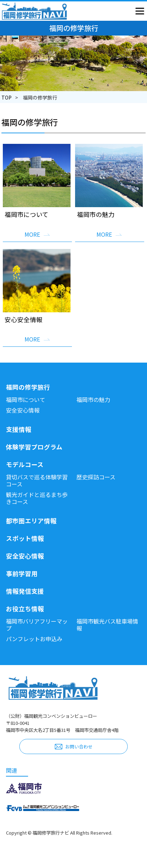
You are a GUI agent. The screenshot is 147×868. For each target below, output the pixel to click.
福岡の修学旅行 (28, 387)
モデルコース (25, 464)
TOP (6, 97)
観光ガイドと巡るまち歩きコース (37, 498)
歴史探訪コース (96, 477)
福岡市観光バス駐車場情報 (107, 625)
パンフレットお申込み (34, 639)
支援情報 (19, 429)
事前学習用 (22, 573)
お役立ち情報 (25, 609)
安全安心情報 (23, 410)
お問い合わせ (79, 746)
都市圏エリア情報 (31, 521)
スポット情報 (25, 538)
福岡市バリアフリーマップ (37, 625)
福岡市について (26, 400)
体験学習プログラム (34, 447)
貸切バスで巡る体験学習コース (37, 480)
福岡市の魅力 (93, 400)
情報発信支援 (25, 591)
